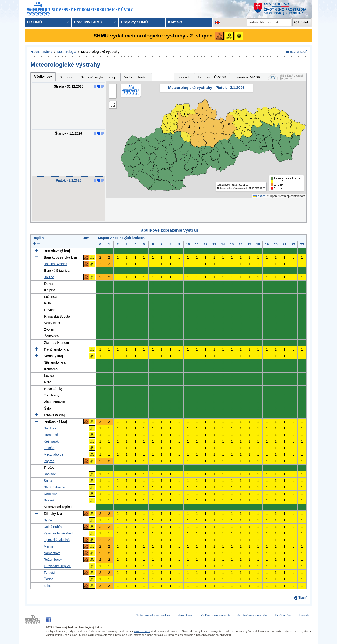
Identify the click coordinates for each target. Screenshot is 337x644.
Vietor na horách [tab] (136, 77)
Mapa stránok (185, 615)
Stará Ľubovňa (54, 487)
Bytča (48, 520)
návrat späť (298, 52)
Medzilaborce (53, 454)
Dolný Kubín (53, 527)
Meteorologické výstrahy (100, 52)
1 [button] (167, 130)
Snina (48, 481)
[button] (113, 88)
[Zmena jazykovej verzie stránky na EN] (218, 22)
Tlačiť (302, 598)
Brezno (49, 277)
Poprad (49, 461)
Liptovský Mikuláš (57, 540)
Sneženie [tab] (66, 77)
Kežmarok (51, 441)
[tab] (285, 77)
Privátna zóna (283, 615)
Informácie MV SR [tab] (247, 77)
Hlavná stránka (41, 52)
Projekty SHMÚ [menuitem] (134, 22)
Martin (48, 546)
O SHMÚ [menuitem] (34, 22)
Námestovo (52, 553)
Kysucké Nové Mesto (59, 533)
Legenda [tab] (184, 77)
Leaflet (259, 196)
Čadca (48, 579)
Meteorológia (67, 52)
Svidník (49, 500)
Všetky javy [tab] (43, 77)
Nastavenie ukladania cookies (153, 615)
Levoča (49, 448)
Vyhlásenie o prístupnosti (215, 615)
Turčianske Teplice (57, 566)
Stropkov (50, 494)
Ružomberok (53, 560)
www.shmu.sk (142, 631)
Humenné (51, 435)
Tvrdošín (50, 573)
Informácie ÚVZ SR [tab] (212, 77)
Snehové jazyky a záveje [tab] (99, 77)
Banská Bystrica (55, 264)
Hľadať (303, 22)
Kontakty (304, 615)
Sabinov (50, 474)
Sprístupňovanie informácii (253, 615)
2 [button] (201, 118)
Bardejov (50, 428)
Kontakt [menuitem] (175, 22)
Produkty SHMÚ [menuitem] (88, 22)
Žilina (48, 586)
